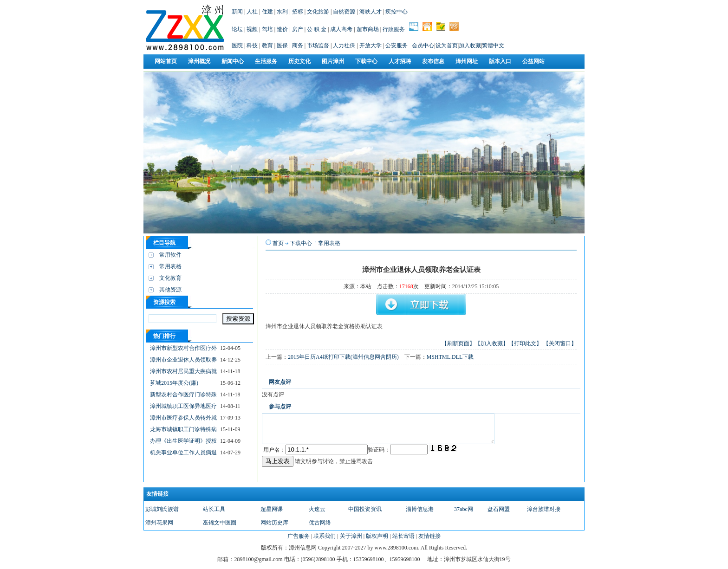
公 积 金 (317, 29)
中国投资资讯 (365, 509)
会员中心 (423, 45)
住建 (267, 12)
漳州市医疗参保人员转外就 (183, 418)
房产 (298, 29)
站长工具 (214, 509)
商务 (298, 45)
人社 (252, 12)
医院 (237, 45)
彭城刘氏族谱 (162, 509)
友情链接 (429, 536)
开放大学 (370, 45)
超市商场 (368, 29)
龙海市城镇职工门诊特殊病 (183, 429)
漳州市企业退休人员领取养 (183, 360)
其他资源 (170, 290)
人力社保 (344, 45)
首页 (278, 243)
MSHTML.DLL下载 (450, 357)
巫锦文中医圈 (220, 523)
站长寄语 (403, 536)
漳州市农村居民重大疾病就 (183, 371)
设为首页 (447, 45)
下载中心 (301, 243)
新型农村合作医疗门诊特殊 (183, 394)
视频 (252, 29)
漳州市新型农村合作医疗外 (183, 348)
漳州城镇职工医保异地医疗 (183, 406)
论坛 (237, 29)
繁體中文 (493, 45)
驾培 (267, 29)
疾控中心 (396, 12)
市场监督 (318, 45)
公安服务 (396, 45)
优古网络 (320, 523)
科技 (252, 45)
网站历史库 (274, 523)
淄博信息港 (420, 509)
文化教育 (170, 278)
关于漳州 (351, 536)
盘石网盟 (499, 509)
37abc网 (464, 509)
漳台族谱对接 (544, 509)
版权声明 (377, 536)
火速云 (317, 509)
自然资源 (344, 12)
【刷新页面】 (458, 343)
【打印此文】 (525, 343)
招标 (298, 12)
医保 (282, 45)
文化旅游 (318, 12)
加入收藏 (470, 45)
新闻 (237, 12)
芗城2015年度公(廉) (174, 383)
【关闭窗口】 (560, 343)
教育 (267, 45)
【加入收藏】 (492, 343)
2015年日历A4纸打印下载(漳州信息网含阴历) (343, 357)
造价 (282, 29)
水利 (282, 12)
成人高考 (341, 29)
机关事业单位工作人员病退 (183, 453)
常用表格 (170, 266)
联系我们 (325, 536)
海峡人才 (370, 12)
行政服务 (394, 29)
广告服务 (299, 536)
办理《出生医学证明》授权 (183, 441)
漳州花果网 (159, 523)
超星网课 (272, 509)
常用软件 (170, 255)
